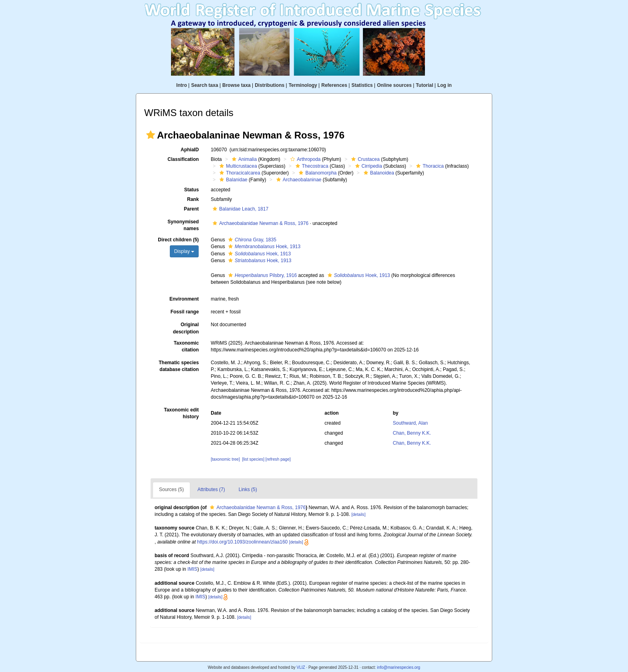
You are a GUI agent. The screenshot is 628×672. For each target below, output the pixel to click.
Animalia (243, 159)
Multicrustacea (237, 166)
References (334, 85)
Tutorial (424, 85)
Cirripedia (368, 166)
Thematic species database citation (179, 366)
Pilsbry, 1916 (262, 275)
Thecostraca (311, 166)
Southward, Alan (410, 423)
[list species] (253, 459)
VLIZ (301, 667)
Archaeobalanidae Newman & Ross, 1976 (260, 223)
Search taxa (204, 85)
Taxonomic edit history (181, 413)
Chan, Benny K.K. (412, 433)
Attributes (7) (211, 489)
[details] (358, 515)
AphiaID (190, 150)
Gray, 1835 (251, 240)
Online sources (394, 85)
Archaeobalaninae (298, 180)
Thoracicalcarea (239, 173)
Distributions (270, 85)
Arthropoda (304, 159)
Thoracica (429, 166)
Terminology (303, 85)
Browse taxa (237, 85)
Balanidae (232, 180)
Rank (193, 199)
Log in (445, 85)
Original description (186, 328)
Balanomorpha (317, 173)
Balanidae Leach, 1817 (240, 209)
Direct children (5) (178, 240)
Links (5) (248, 489)
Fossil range (185, 312)
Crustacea (364, 159)
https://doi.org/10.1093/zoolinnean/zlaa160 (242, 542)
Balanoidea (378, 173)
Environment (184, 299)
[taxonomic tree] (225, 459)
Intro (182, 85)
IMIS (192, 569)
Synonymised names (183, 225)
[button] (151, 135)
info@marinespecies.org (399, 667)
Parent (191, 209)
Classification (183, 159)
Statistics (362, 85)
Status (192, 190)
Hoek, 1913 (263, 247)
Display (184, 251)
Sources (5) (171, 489)
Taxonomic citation (186, 346)
